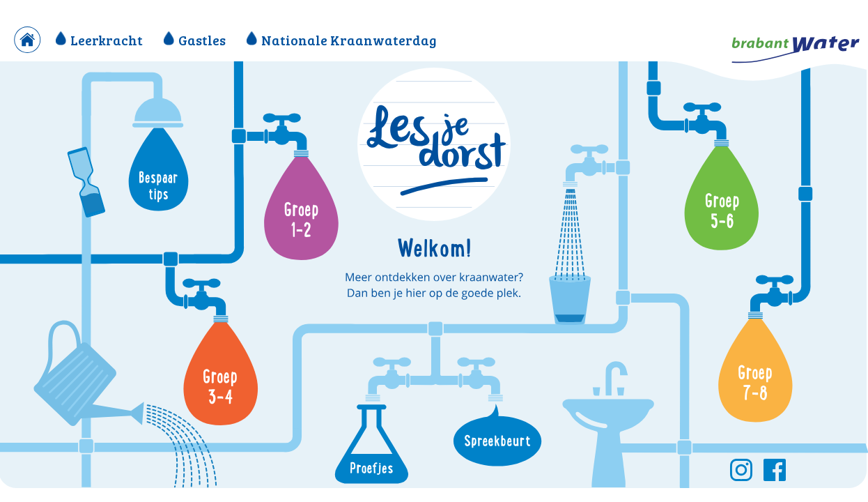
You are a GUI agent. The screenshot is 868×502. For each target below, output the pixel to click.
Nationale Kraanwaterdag (342, 40)
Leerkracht (99, 40)
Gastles (195, 40)
